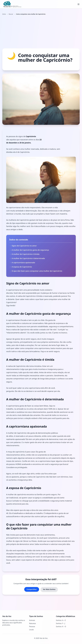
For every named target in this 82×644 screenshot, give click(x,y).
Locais (31, 630)
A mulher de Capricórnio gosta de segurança (30, 250)
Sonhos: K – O (61, 626)
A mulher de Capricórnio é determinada (28, 258)
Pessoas (32, 626)
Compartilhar (32, 589)
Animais (32, 620)
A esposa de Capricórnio (22, 267)
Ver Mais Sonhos (49, 589)
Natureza (32, 623)
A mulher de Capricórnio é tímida (26, 254)
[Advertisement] (41, 32)
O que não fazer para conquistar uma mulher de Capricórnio (37, 271)
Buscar (11, 14)
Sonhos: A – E (61, 620)
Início (4, 14)
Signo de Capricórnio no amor (24, 246)
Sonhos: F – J (61, 623)
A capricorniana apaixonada (23, 263)
